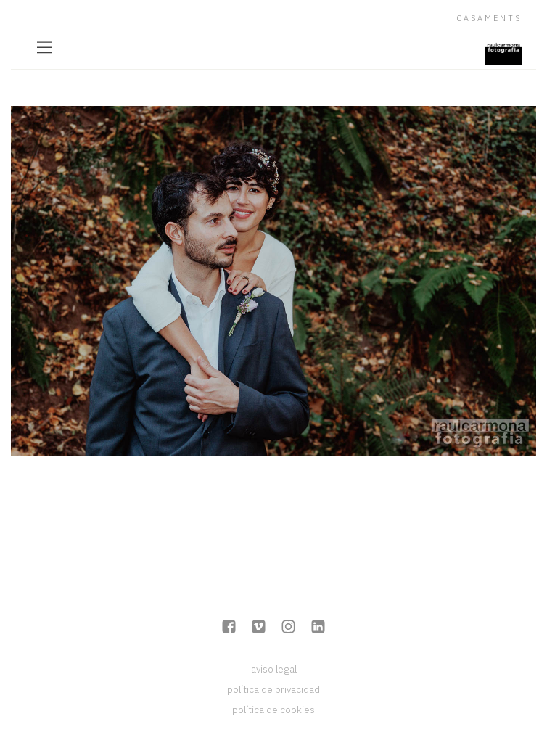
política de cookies (273, 710)
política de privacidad (273, 689)
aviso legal (274, 669)
